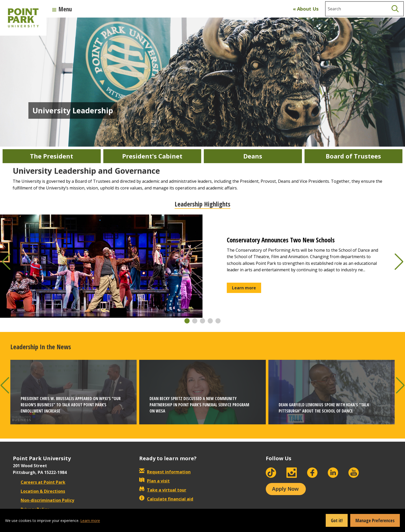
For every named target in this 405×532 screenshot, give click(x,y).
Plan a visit (154, 481)
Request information (165, 472)
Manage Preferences (375, 520)
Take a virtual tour (163, 490)
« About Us (306, 9)
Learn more (90, 521)
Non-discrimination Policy (44, 500)
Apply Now (285, 489)
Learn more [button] (244, 288)
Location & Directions (39, 491)
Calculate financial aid (166, 499)
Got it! (337, 520)
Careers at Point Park (39, 482)
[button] (187, 321)
